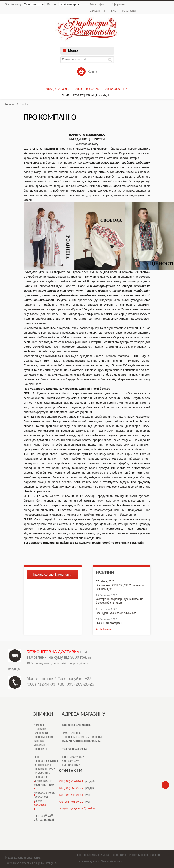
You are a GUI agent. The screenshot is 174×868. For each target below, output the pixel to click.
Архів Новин (104, 629)
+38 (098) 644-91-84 (71, 795)
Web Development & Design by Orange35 (32, 863)
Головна (10, 104)
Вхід (114, 11)
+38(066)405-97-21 (115, 89)
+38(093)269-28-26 (85, 89)
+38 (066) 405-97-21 (71, 802)
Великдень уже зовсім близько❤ (116, 613)
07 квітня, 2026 (105, 581)
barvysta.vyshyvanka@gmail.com (78, 808)
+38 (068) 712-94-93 (71, 781)
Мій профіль (98, 4)
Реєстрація (129, 11)
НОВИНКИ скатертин (109, 623)
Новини (105, 572)
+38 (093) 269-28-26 (76, 684)
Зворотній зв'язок (112, 861)
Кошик (87, 72)
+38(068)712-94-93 (55, 89)
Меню (73, 51)
